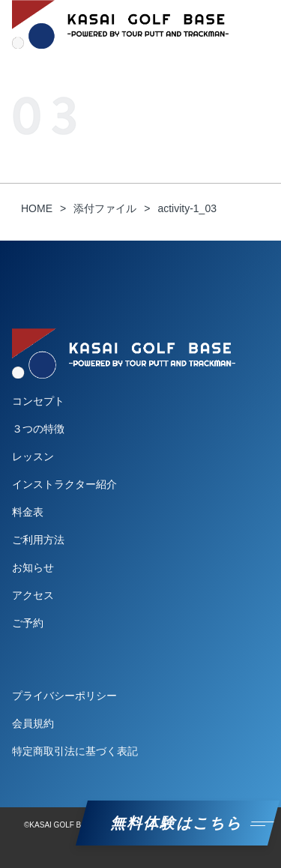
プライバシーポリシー (64, 696)
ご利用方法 (38, 540)
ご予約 (28, 623)
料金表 (28, 512)
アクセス (33, 595)
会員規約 (33, 723)
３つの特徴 (38, 429)
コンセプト (38, 401)
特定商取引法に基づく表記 (75, 751)
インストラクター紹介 (64, 484)
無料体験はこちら (178, 823)
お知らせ (33, 567)
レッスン (33, 456)
